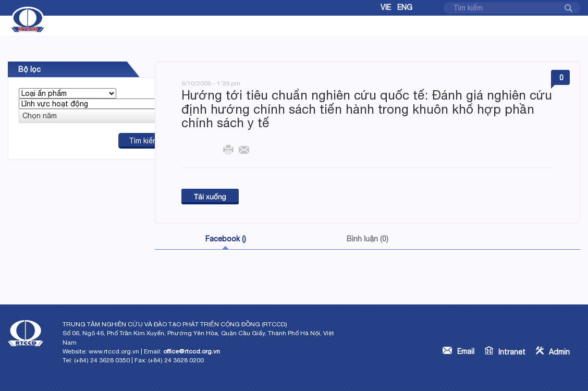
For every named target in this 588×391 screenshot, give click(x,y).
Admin (559, 352)
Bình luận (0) (367, 239)
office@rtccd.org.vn (192, 351)
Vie (386, 7)
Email (466, 351)
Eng (405, 7)
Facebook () (226, 239)
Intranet (512, 352)
